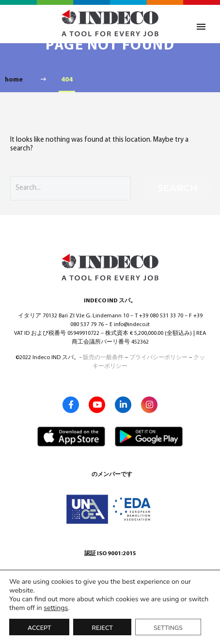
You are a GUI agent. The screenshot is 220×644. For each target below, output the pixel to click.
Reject (102, 628)
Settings (168, 628)
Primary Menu (201, 27)
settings (56, 608)
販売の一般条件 (103, 358)
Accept (39, 628)
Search (178, 188)
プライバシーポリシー (158, 358)
